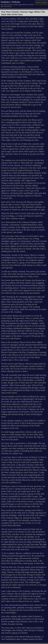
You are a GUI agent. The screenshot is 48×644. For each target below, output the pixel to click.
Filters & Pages (41, 3)
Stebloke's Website (10, 2)
